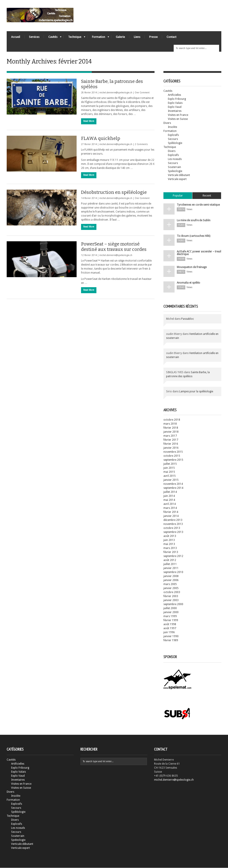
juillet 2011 (170, 564)
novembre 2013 (173, 524)
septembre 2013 (173, 532)
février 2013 (171, 552)
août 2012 (170, 560)
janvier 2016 (171, 448)
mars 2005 (170, 584)
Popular (178, 196)
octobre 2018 (172, 420)
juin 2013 (169, 540)
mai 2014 (169, 500)
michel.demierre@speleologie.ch (116, 93)
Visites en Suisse (178, 119)
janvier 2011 (171, 568)
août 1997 (170, 628)
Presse (153, 37)
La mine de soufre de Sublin (194, 221)
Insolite (172, 127)
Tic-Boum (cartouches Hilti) (193, 236)
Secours (173, 139)
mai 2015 (169, 472)
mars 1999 (170, 616)
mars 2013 (170, 548)
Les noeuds (175, 159)
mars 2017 (170, 436)
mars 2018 (170, 424)
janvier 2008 (171, 576)
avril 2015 (170, 476)
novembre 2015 (173, 452)
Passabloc (188, 319)
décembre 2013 (173, 520)
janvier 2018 (171, 432)
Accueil (16, 37)
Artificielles (174, 95)
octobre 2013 (172, 528)
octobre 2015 (172, 456)
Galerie (120, 37)
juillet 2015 (170, 464)
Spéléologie (175, 143)
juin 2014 (169, 496)
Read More (89, 121)
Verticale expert (177, 179)
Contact (171, 37)
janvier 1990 (171, 637)
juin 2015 (169, 468)
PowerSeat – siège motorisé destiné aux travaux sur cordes (114, 247)
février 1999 (171, 620)
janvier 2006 (171, 580)
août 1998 (170, 624)
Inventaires (175, 111)
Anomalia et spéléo (188, 283)
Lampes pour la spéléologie (196, 392)
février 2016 (171, 444)
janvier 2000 (171, 612)
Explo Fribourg (177, 99)
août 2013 (170, 536)
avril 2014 (170, 504)
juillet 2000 (170, 608)
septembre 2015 (173, 460)
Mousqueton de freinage (192, 267)
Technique (74, 38)
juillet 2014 (170, 492)
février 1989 (171, 641)
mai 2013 (169, 544)
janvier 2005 (171, 588)
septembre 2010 (173, 572)
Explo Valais (175, 103)
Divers (167, 123)
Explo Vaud (175, 107)
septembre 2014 (173, 488)
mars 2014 (170, 508)
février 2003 (171, 596)
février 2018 (171, 428)
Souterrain (174, 167)
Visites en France (178, 115)
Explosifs (173, 135)
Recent (207, 196)
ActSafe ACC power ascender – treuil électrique (199, 253)
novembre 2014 (173, 484)
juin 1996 (169, 633)
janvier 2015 (171, 480)
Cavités (53, 38)
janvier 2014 (171, 516)
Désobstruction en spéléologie (114, 192)
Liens (137, 37)
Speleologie (175, 171)
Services (34, 37)
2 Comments (141, 144)
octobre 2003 (172, 592)
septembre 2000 (173, 604)
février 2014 (171, 512)
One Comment (142, 93)
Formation (98, 38)
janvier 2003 (171, 600)
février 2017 (171, 440)
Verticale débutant (179, 175)
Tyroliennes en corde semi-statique (198, 205)
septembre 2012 (173, 556)
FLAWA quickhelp (101, 139)
